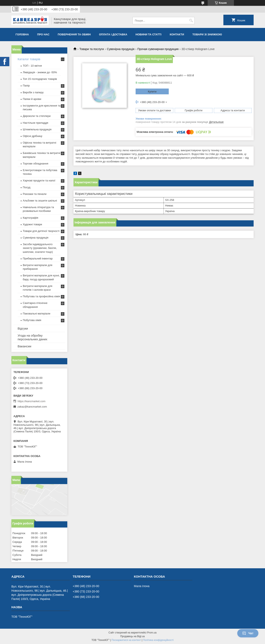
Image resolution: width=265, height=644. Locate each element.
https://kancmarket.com (31, 401)
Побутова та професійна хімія (41, 296)
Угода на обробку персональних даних (33, 337)
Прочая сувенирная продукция (158, 49)
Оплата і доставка (113, 34)
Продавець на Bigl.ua (132, 636)
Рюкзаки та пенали (35, 194)
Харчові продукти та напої (39, 180)
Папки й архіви (32, 99)
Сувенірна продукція (121, 49)
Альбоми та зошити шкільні (40, 201)
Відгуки (23, 328)
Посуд (27, 187)
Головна (22, 34)
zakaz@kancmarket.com (32, 407)
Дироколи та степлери (37, 116)
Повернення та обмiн (74, 34)
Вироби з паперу (33, 92)
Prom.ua (152, 633)
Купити (152, 92)
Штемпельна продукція (37, 129)
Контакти (177, 34)
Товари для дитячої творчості (41, 231)
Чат (248, 633)
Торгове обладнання (36, 164)
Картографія (31, 218)
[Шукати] (191, 21)
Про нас (43, 34)
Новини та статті (149, 34)
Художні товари (32, 224)
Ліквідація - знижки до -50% (40, 72)
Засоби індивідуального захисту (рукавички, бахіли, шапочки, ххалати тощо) (40, 248)
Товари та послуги (92, 49)
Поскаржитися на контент (126, 640)
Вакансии (24, 346)
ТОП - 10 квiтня (32, 66)
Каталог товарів (29, 59)
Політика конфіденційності (158, 640)
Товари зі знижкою (207, 34)
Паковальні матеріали (37, 314)
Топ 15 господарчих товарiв (40, 79)
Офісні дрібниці (33, 136)
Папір (26, 86)
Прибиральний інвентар (38, 258)
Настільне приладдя (36, 123)
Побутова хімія (32, 320)
